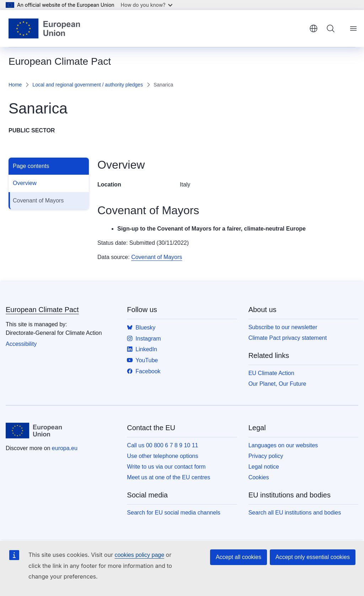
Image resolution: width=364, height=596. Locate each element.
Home (15, 85)
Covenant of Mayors (38, 201)
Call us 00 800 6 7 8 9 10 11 (162, 445)
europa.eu (65, 448)
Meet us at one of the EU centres (168, 477)
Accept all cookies (239, 557)
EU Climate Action (271, 373)
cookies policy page (139, 555)
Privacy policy (266, 456)
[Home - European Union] (44, 28)
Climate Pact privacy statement (288, 338)
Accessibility (21, 344)
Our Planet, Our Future (277, 384)
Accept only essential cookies (313, 557)
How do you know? (147, 5)
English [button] (314, 28)
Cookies (259, 477)
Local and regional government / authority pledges (88, 85)
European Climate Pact (42, 310)
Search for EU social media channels (173, 513)
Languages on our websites (283, 445)
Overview (25, 183)
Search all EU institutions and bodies (295, 513)
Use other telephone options (162, 456)
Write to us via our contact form (166, 467)
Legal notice (264, 467)
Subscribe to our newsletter (283, 327)
